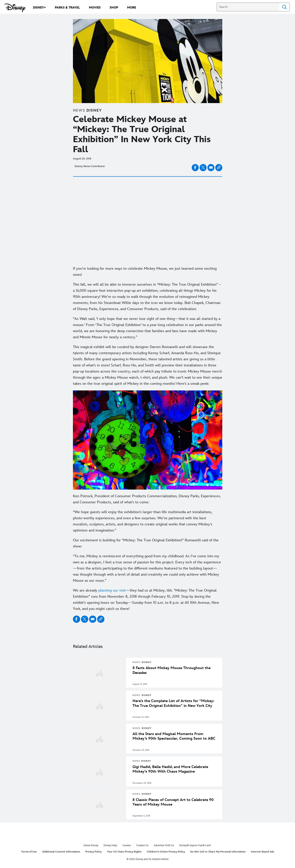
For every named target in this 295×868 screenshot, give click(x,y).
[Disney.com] (15, 8)
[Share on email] (211, 167)
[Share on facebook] (195, 168)
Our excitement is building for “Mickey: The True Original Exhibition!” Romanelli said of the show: (146, 543)
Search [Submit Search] (285, 7)
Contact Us (142, 845)
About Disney (91, 845)
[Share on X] (203, 168)
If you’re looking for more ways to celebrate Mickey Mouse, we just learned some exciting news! (145, 272)
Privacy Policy (94, 852)
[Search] (248, 7)
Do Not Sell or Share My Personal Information (218, 852)
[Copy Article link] (219, 168)
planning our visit (112, 590)
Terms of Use (29, 852)
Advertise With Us (164, 845)
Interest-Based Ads (262, 852)
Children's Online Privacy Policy (166, 852)
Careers (127, 845)
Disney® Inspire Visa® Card (195, 845)
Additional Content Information (61, 852)
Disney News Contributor (90, 166)
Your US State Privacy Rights (124, 852)
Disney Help (110, 845)
